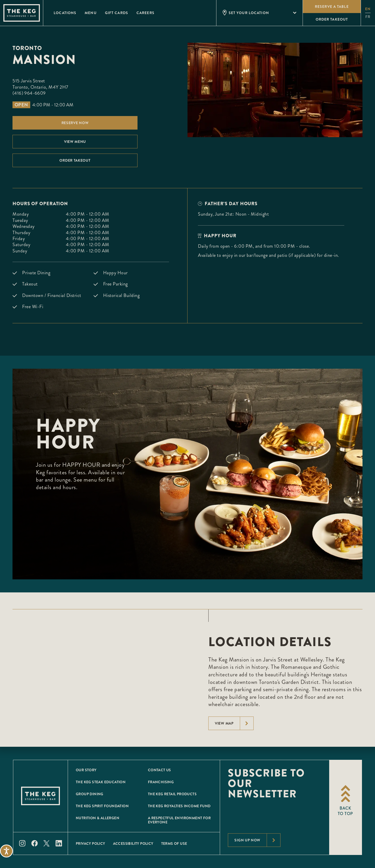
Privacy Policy (90, 843)
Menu (90, 13)
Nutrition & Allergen (98, 818)
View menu (75, 142)
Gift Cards (117, 13)
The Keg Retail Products (172, 794)
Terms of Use (174, 843)
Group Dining (90, 794)
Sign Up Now (257, 840)
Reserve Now (75, 123)
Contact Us (160, 770)
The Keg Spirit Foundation (102, 806)
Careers (145, 13)
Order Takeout (75, 160)
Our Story (86, 770)
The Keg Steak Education (101, 782)
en (368, 9)
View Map (234, 723)
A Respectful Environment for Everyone (179, 820)
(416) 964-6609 (29, 93)
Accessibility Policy (133, 843)
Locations (65, 13)
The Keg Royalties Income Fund (179, 806)
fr (368, 17)
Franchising (161, 782)
